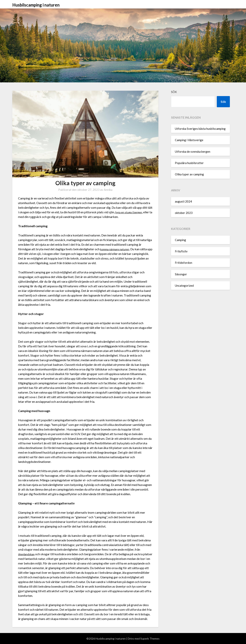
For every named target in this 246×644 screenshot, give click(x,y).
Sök (174, 92)
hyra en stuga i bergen (130, 212)
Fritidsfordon (184, 263)
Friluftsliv (181, 251)
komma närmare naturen (116, 249)
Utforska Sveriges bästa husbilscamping (200, 129)
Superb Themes (150, 639)
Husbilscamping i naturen (36, 5)
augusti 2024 (183, 201)
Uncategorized (184, 286)
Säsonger (181, 274)
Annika (108, 190)
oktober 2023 (184, 213)
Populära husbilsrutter (189, 163)
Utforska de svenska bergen (193, 152)
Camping (180, 240)
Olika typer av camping (189, 174)
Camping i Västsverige (189, 140)
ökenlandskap (27, 554)
